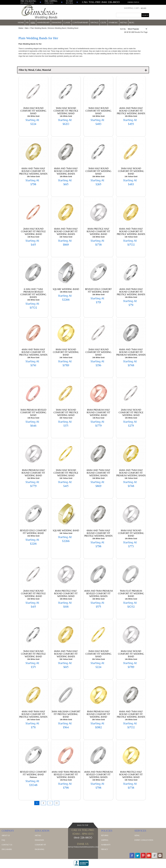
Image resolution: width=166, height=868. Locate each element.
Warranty (106, 845)
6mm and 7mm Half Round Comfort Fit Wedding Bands (66, 171)
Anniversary (43, 23)
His (27, 23)
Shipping (105, 840)
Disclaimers (7, 849)
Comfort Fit (40, 845)
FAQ (3, 840)
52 (130, 32)
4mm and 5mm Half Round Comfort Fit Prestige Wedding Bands (131, 111)
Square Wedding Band (66, 289)
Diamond (57, 23)
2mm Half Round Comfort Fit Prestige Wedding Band (33, 231)
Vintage (95, 23)
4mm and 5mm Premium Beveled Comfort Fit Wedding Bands (99, 593)
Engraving (40, 849)
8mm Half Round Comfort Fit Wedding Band (66, 352)
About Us (6, 835)
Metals (124, 23)
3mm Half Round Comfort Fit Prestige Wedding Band (66, 111)
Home (21, 23)
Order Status (133, 2)
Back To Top (83, 825)
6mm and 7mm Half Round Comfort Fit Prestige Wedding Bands (33, 171)
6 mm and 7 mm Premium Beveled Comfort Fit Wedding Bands (33, 293)
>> (57, 803)
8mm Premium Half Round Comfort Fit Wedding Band (98, 412)
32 (127, 32)
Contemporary (81, 23)
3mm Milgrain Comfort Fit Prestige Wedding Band (66, 714)
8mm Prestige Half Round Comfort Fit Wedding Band (98, 231)
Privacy (105, 849)
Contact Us (7, 845)
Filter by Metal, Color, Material (83, 70)
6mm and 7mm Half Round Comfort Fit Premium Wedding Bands (131, 352)
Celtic (103, 23)
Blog (132, 23)
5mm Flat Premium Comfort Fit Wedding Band (131, 593)
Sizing (137, 835)
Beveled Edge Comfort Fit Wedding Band (99, 290)
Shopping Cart (131, 8)
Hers (33, 23)
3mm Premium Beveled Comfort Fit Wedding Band (33, 412)
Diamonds (39, 840)
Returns (105, 835)
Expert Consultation (144, 840)
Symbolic (113, 23)
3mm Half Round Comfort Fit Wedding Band (98, 111)
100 (133, 32)
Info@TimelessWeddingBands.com (83, 847)
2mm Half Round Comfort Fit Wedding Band (33, 111)
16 (125, 32)
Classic (67, 23)
